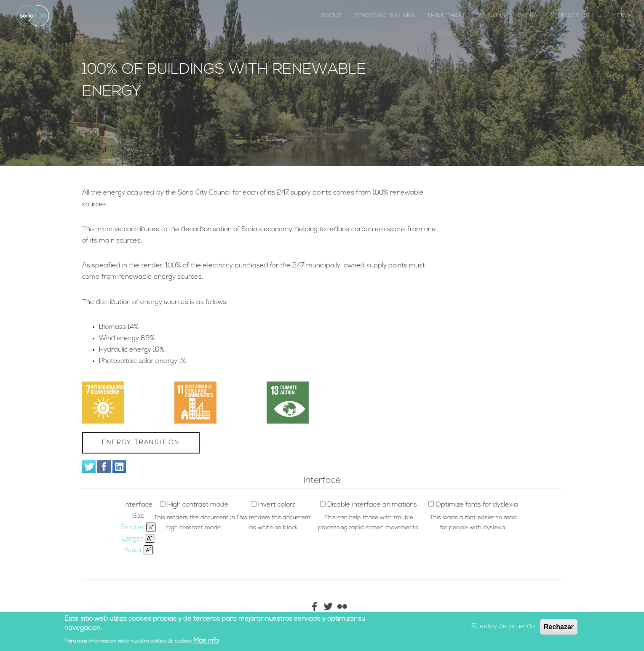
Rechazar (559, 628)
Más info (206, 641)
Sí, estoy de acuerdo (503, 627)
